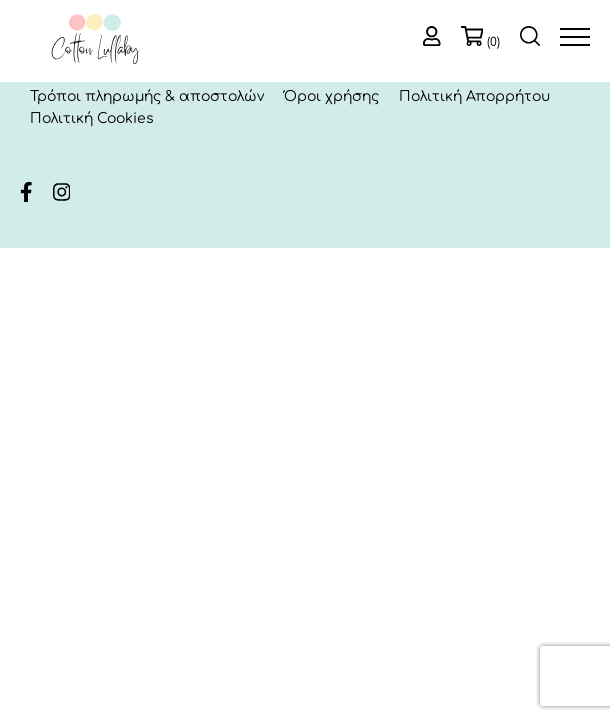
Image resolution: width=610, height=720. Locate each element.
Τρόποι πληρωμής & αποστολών (147, 96)
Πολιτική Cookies (92, 118)
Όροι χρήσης (331, 96)
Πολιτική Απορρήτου (474, 96)
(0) (493, 42)
